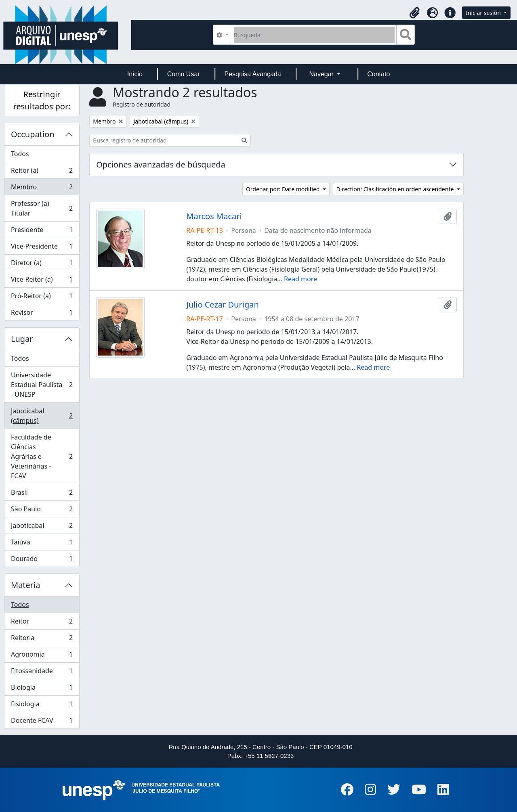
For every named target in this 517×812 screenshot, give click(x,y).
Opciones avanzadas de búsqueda (161, 164)
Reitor (42, 623)
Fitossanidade (42, 673)
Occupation (33, 134)
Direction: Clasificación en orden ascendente (396, 189)
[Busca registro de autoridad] (164, 140)
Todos (20, 154)
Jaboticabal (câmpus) (42, 416)
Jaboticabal (42, 527)
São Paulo (42, 511)
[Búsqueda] (314, 35)
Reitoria (42, 639)
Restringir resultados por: (42, 100)
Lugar (22, 339)
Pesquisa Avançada (252, 74)
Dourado (42, 560)
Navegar (322, 74)
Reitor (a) (42, 172)
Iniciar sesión (484, 13)
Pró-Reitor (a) (42, 298)
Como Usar (184, 74)
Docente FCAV (42, 722)
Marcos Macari (214, 216)
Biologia (42, 689)
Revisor (42, 314)
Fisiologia (42, 706)
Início (135, 74)
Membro (42, 189)
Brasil (42, 494)
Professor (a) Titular (42, 208)
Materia (26, 585)
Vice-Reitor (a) (42, 281)
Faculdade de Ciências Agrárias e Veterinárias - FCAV (42, 456)
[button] (414, 13)
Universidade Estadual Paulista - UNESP (42, 385)
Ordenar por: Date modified (284, 189)
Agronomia (42, 656)
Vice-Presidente (42, 248)
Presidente (42, 231)
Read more (301, 279)
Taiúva (42, 544)
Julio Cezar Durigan (223, 305)
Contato (378, 74)
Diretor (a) (42, 265)
